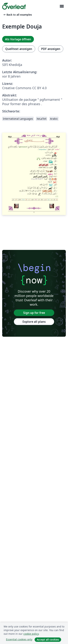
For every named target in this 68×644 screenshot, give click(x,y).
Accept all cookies (48, 640)
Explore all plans (34, 322)
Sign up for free (34, 313)
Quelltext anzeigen (19, 49)
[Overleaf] (14, 6)
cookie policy (31, 634)
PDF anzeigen (51, 49)
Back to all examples (17, 15)
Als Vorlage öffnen (18, 39)
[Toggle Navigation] (62, 6)
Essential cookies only (19, 639)
